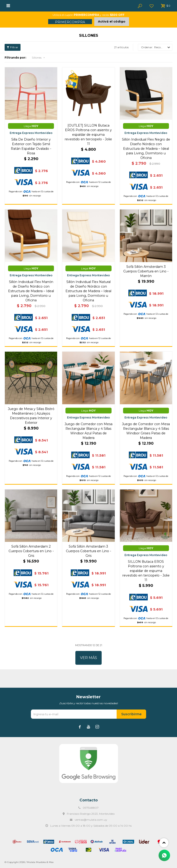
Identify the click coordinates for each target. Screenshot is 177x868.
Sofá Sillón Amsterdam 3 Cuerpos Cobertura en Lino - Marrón (146, 271)
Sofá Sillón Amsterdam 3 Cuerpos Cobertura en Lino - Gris (88, 551)
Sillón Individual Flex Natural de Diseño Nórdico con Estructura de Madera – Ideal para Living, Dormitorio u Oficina (88, 291)
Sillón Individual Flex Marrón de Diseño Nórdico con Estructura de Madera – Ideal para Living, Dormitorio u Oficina (31, 291)
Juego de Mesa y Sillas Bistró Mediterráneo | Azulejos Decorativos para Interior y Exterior (31, 416)
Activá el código (112, 21)
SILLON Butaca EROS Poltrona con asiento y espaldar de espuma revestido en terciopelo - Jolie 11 (146, 571)
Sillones (37, 58)
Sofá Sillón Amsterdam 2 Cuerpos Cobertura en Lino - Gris (31, 551)
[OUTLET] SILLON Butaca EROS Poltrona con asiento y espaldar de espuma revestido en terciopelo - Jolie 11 (88, 135)
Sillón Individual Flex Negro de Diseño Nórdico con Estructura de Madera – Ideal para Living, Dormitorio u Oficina (146, 149)
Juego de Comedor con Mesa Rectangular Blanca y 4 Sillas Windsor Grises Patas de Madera (146, 431)
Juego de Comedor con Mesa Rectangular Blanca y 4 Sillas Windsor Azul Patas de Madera (88, 431)
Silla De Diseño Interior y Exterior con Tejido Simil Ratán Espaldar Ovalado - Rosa (31, 146)
